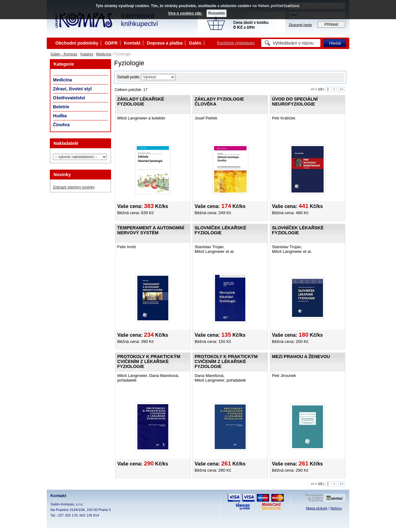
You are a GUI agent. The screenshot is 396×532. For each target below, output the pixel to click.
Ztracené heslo (300, 25)
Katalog (87, 54)
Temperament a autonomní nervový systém (151, 230)
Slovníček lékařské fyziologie (220, 230)
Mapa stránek (317, 508)
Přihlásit (331, 24)
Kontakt (132, 43)
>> (342, 89)
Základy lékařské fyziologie (141, 102)
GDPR (111, 43)
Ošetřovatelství (69, 98)
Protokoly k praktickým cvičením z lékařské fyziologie (149, 361)
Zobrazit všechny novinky (74, 187)
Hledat (335, 43)
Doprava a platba (165, 43)
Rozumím (217, 13)
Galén (195, 43)
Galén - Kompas (64, 54)
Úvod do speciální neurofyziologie (295, 102)
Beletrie (61, 107)
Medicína (103, 54)
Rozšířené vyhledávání (236, 43)
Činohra (61, 125)
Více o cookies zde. (185, 13)
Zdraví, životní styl (72, 89)
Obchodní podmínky (77, 43)
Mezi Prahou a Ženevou (301, 357)
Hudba (60, 116)
